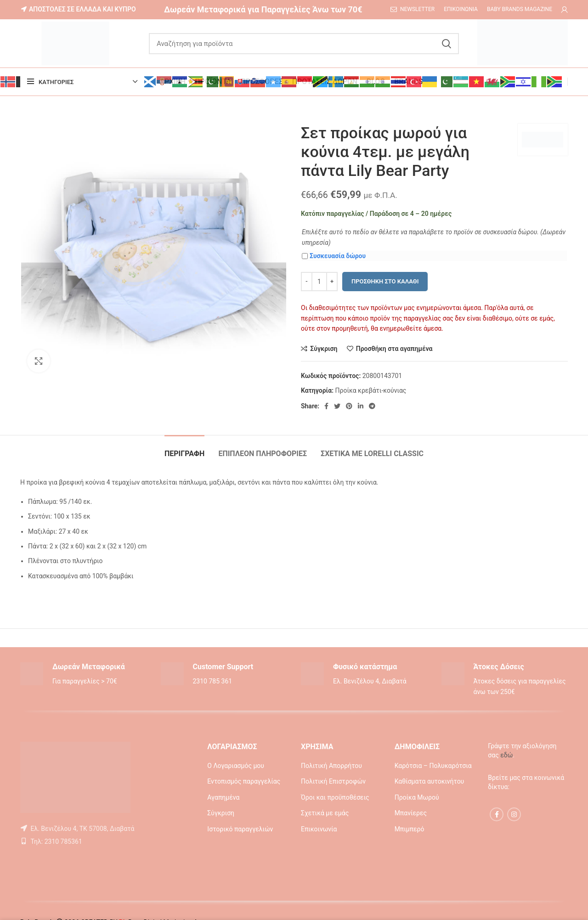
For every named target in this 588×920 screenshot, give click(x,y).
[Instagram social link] (514, 814)
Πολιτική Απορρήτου (331, 766)
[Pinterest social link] (349, 406)
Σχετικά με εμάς (325, 813)
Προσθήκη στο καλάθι (385, 281)
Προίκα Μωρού (417, 797)
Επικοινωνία (319, 829)
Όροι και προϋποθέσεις (335, 797)
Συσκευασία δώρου (334, 256)
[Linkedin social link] (361, 406)
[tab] (184, 449)
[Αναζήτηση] (304, 44)
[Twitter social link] (337, 406)
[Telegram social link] (372, 406)
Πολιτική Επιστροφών (333, 781)
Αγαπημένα (223, 797)
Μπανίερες (411, 813)
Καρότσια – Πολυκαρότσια (433, 766)
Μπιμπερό (410, 829)
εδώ (506, 755)
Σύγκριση (221, 813)
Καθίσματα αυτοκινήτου (430, 781)
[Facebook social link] (326, 406)
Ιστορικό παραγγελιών (240, 829)
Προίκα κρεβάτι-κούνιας (370, 390)
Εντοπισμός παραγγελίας (244, 781)
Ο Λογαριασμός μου (236, 766)
